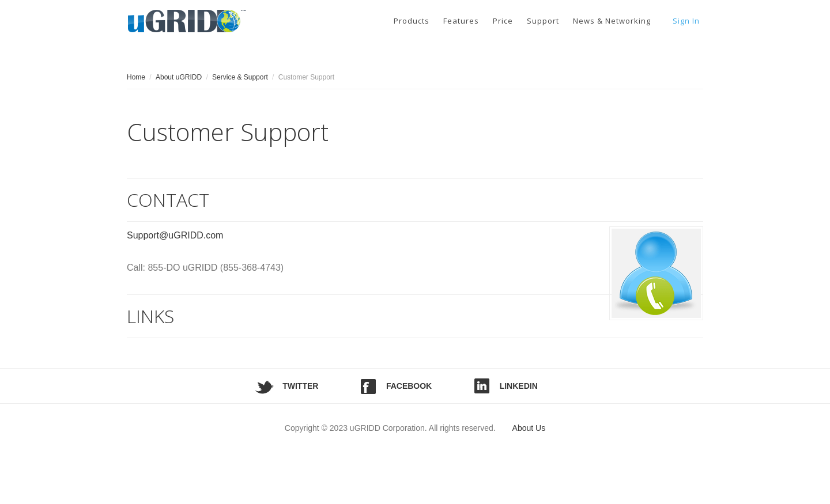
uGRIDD (190, 20)
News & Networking (612, 21)
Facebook (409, 386)
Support (543, 21)
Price (503, 21)
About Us (529, 428)
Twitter (300, 386)
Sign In (686, 21)
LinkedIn (519, 386)
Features (461, 21)
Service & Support (240, 77)
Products (412, 21)
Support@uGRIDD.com (175, 235)
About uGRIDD (179, 77)
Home (136, 77)
